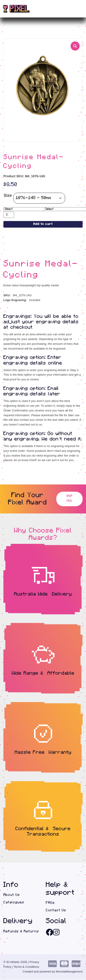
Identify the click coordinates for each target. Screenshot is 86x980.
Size (8, 196)
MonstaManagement (69, 972)
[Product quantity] (9, 215)
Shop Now (69, 499)
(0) (72, 9)
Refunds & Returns (21, 931)
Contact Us (56, 910)
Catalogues (14, 902)
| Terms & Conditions (26, 967)
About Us (12, 895)
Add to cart (43, 224)
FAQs (50, 903)
